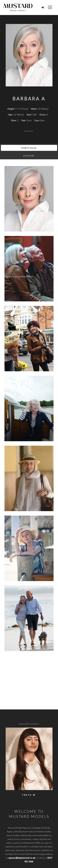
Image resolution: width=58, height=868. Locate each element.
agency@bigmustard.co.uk (22, 858)
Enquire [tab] (29, 156)
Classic (29, 131)
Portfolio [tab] (29, 148)
